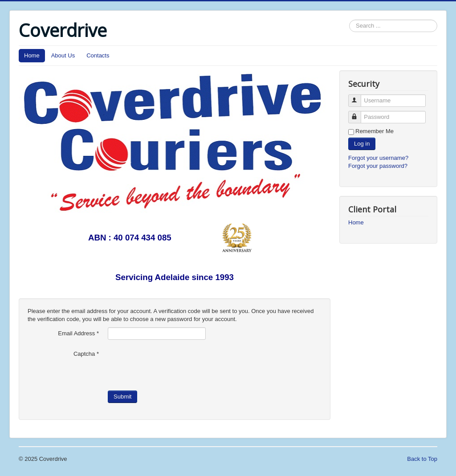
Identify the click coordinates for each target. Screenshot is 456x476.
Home (32, 55)
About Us (63, 55)
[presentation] (175, 365)
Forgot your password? (378, 166)
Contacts (98, 55)
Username (359, 97)
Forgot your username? (378, 158)
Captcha (86, 354)
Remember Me (375, 131)
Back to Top (422, 459)
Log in (362, 144)
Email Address (78, 333)
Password (359, 113)
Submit (122, 397)
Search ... (349, 20)
